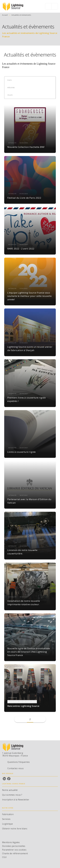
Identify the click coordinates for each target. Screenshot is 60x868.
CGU (4, 857)
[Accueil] (13, 6)
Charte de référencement (15, 853)
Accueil (5, 15)
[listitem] (4, 779)
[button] (11, 80)
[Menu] (51, 6)
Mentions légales (11, 842)
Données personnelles (14, 846)
